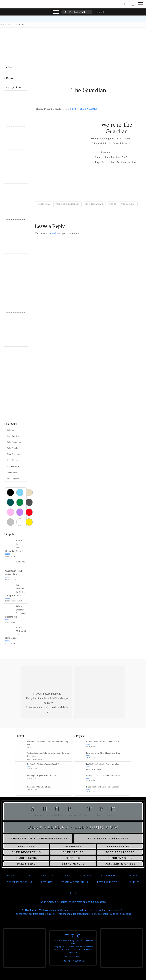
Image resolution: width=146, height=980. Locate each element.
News (73, 109)
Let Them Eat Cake (94, 204)
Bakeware (11, 430)
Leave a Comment (89, 109)
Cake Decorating (13, 442)
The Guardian (128, 204)
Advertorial (44, 204)
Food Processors (13, 454)
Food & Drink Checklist (67, 204)
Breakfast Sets (12, 436)
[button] (133, 4)
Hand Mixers (12, 460)
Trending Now (12, 478)
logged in (54, 233)
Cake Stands (12, 448)
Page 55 (112, 204)
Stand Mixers (12, 472)
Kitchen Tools (12, 466)
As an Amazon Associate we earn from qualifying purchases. (73, 902)
